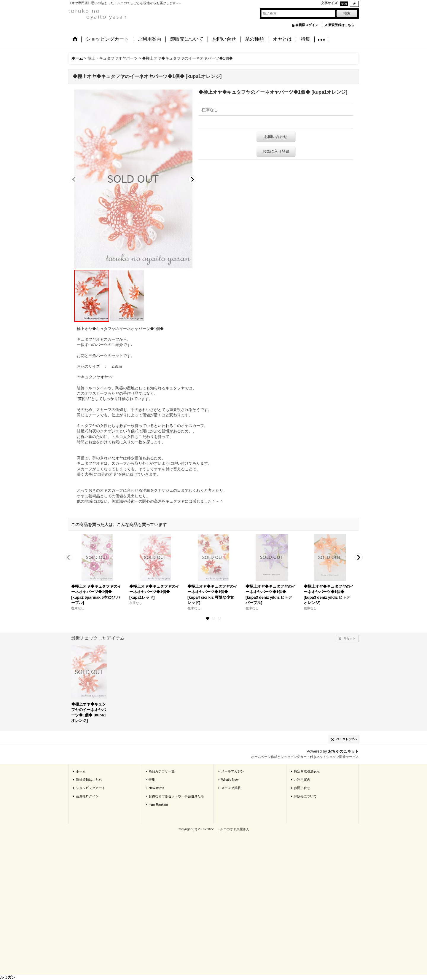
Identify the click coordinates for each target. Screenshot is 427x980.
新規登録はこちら (341, 25)
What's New (230, 780)
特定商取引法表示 (307, 771)
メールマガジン (233, 771)
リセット (350, 638)
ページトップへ (347, 739)
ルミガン (8, 977)
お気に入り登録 (276, 151)
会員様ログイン (307, 25)
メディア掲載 (231, 788)
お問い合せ (302, 788)
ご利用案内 (302, 780)
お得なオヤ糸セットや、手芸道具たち (176, 796)
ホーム (81, 771)
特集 (152, 780)
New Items (156, 788)
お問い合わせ (276, 137)
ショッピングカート (91, 788)
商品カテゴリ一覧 (162, 771)
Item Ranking (158, 804)
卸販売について (305, 796)
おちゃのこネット (343, 751)
